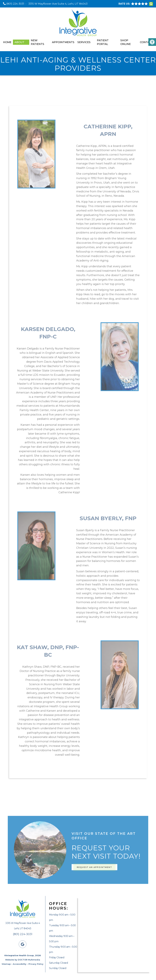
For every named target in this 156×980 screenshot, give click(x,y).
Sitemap (6, 964)
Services (84, 42)
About (19, 42)
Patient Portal (103, 42)
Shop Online (126, 42)
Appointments (63, 42)
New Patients (37, 42)
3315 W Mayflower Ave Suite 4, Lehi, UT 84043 (58, 4)
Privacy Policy (36, 964)
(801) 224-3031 (15, 4)
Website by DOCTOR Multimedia (23, 960)
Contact (146, 42)
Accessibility (20, 964)
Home (7, 42)
